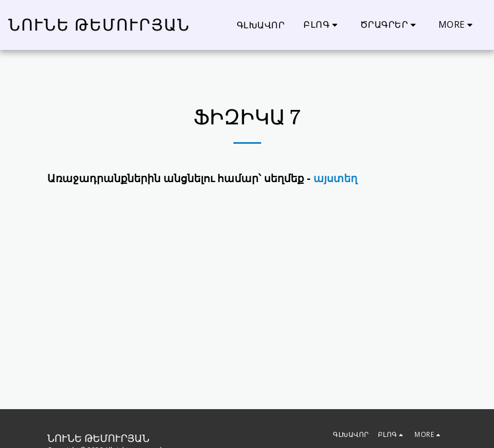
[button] (322, 25)
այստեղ (335, 178)
